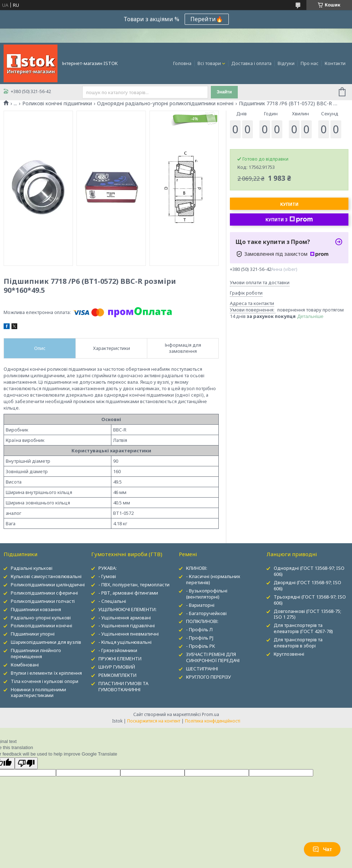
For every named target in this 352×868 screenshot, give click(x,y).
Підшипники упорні (33, 634)
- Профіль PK (201, 646)
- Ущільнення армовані (125, 618)
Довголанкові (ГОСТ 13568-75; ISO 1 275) (307, 614)
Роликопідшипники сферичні (44, 593)
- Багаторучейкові (206, 613)
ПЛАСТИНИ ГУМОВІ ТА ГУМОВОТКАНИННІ (123, 686)
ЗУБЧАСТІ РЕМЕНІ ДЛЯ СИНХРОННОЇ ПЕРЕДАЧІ (213, 657)
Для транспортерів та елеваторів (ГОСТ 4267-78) (303, 628)
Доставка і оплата (251, 63)
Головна (182, 63)
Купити (289, 204)
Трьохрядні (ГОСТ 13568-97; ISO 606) (310, 600)
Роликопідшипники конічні (41, 625)
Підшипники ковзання (36, 609)
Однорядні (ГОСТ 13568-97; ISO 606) (309, 571)
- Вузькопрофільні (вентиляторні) (207, 594)
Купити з (289, 220)
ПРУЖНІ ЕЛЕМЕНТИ (120, 659)
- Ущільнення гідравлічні (127, 625)
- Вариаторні (200, 605)
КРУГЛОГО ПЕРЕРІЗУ (209, 677)
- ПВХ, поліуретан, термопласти (134, 585)
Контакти (335, 63)
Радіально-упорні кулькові (41, 618)
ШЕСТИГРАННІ (202, 669)
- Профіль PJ (200, 638)
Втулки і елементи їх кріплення (46, 673)
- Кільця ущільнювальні (125, 642)
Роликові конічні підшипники (57, 103)
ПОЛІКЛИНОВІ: (202, 621)
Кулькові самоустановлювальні (46, 576)
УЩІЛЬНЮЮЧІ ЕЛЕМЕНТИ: (128, 609)
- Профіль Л (199, 629)
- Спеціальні (112, 601)
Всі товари (209, 63)
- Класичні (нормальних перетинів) (213, 579)
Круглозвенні (289, 654)
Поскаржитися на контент (154, 721)
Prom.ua (210, 714)
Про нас (310, 63)
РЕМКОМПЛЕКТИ (117, 675)
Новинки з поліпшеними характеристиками (38, 692)
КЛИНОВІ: (197, 568)
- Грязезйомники (118, 650)
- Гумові (107, 576)
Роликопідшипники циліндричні (48, 585)
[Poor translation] (26, 763)
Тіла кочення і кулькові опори (45, 681)
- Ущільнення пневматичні (129, 634)
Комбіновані (25, 665)
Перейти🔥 (207, 19)
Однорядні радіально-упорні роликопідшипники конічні (165, 103)
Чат (322, 849)
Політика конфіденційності (213, 721)
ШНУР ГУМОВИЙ (117, 667)
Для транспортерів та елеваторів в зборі (298, 643)
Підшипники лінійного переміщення (36, 653)
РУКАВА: (108, 568)
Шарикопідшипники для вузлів (46, 642)
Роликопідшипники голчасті (43, 601)
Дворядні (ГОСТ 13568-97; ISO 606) (307, 585)
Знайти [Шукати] (224, 92)
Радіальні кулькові (32, 568)
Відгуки (286, 63)
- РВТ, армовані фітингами (128, 593)
